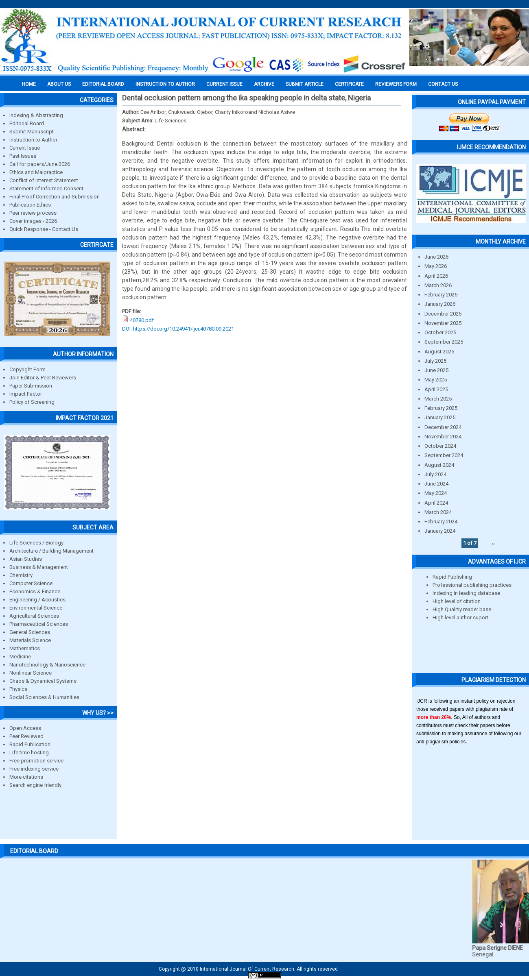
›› (493, 543)
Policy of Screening (32, 402)
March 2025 (438, 399)
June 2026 (436, 257)
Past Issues (23, 156)
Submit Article (305, 84)
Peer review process (33, 213)
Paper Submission (31, 386)
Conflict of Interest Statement (44, 180)
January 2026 (440, 304)
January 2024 (440, 531)
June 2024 (436, 484)
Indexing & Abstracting (36, 115)
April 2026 (436, 276)
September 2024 (444, 455)
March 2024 (438, 512)
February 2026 (441, 295)
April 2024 (436, 503)
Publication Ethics (30, 205)
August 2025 (439, 352)
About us (59, 84)
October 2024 (440, 446)
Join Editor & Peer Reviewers (43, 378)
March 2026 (438, 285)
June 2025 (436, 370)
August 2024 (439, 465)
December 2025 (443, 314)
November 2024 (443, 437)
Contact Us (443, 84)
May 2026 (436, 266)
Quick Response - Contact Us (44, 229)
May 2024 (436, 493)
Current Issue (224, 84)
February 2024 (441, 522)
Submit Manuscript (32, 132)
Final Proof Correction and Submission (55, 197)
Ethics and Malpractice (36, 172)
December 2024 (443, 427)
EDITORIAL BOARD (103, 84)
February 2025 (441, 408)
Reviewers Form (396, 84)
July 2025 (435, 361)
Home (29, 84)
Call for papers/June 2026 (40, 164)
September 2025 (444, 342)
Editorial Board (27, 123)
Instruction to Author (33, 140)
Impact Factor (26, 394)
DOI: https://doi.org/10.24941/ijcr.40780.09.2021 (178, 329)
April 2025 (436, 389)
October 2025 (440, 332)
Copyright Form (27, 369)
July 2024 (435, 474)
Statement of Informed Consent (46, 188)
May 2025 (436, 380)
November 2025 (443, 323)
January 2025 (440, 417)
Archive (264, 84)
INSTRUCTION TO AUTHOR (165, 84)
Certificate (349, 84)
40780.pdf (142, 320)
